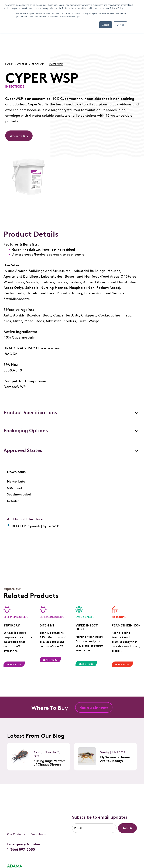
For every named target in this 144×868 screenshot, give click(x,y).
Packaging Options (26, 430)
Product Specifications (30, 412)
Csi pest (22, 64)
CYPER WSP (56, 64)
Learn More (14, 664)
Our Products (16, 812)
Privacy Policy (15, 854)
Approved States (23, 450)
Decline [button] (120, 25)
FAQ (30, 854)
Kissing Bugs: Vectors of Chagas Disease (49, 762)
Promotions (38, 812)
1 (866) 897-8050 (21, 828)
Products (38, 64)
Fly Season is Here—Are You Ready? (115, 759)
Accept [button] (106, 25)
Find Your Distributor (94, 707)
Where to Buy (19, 136)
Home (9, 64)
